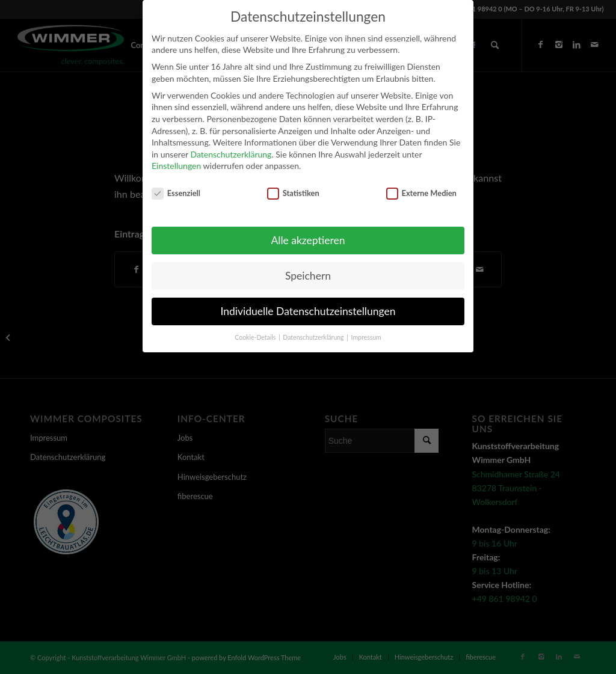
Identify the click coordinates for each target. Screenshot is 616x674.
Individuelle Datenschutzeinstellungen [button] (308, 311)
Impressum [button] (366, 337)
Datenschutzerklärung (231, 154)
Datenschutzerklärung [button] (314, 337)
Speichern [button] (308, 276)
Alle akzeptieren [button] (308, 240)
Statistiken (293, 193)
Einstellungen (176, 166)
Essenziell (176, 193)
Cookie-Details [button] (256, 337)
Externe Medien (421, 193)
